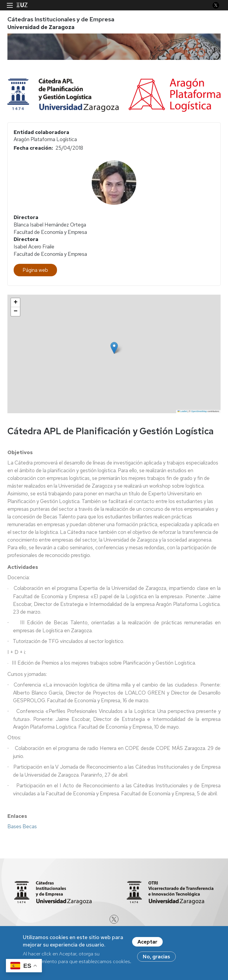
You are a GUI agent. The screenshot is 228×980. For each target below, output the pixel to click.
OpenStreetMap (199, 411)
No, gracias (156, 957)
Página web (35, 270)
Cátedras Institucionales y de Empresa (61, 19)
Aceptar (147, 942)
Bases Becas (22, 826)
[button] (114, 348)
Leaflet (182, 411)
